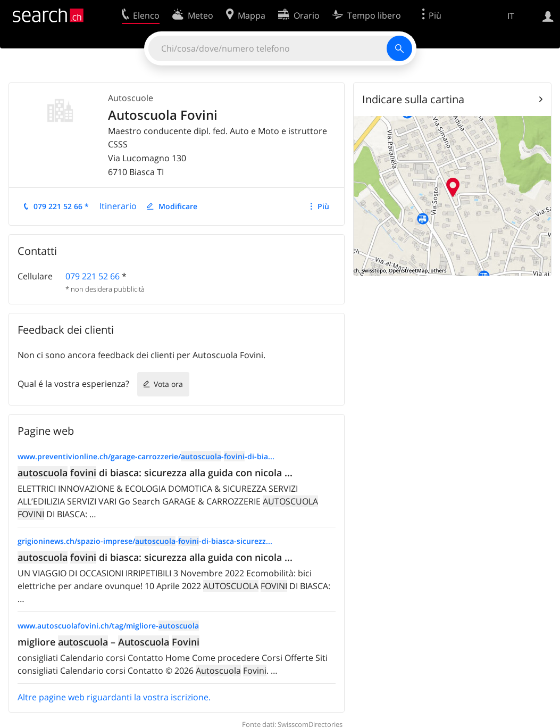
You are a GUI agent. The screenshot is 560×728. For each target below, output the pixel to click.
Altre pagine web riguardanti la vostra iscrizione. (114, 697)
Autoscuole (131, 98)
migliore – (108, 642)
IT (511, 16)
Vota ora (168, 384)
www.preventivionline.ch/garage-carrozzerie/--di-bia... (146, 456)
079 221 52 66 (93, 276)
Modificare (178, 206)
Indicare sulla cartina (413, 99)
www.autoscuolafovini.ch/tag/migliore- (108, 626)
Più (323, 206)
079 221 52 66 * (61, 206)
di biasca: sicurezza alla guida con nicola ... (155, 473)
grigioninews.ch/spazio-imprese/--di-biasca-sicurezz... (145, 541)
